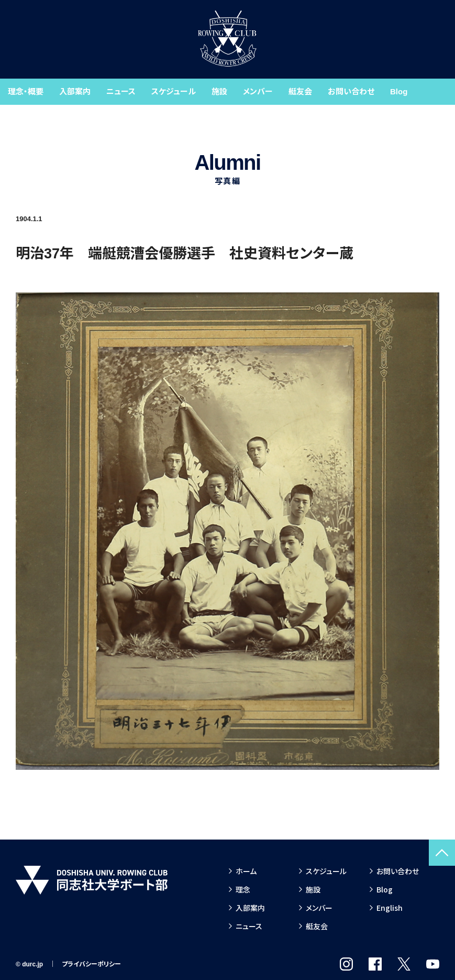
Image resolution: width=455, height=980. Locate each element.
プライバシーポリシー (91, 964)
